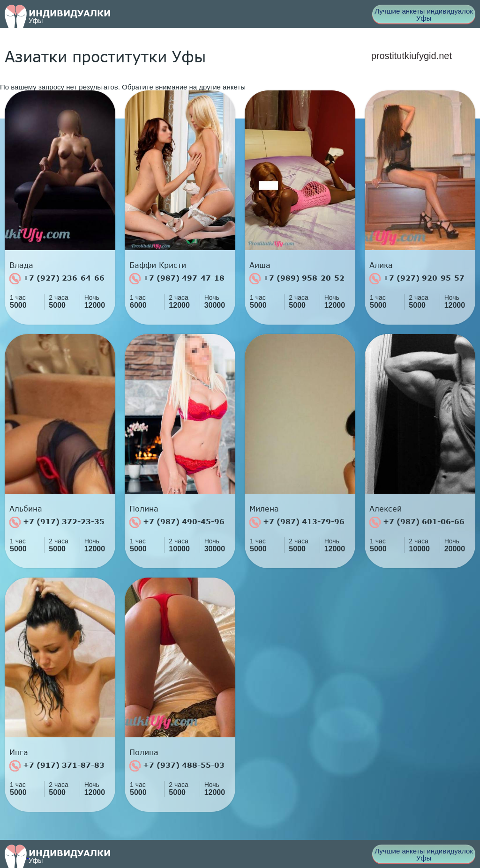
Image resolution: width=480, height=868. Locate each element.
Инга (19, 752)
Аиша (260, 265)
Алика (381, 265)
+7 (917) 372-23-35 (57, 522)
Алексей (386, 509)
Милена (264, 509)
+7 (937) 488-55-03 (177, 766)
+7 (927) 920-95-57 (417, 279)
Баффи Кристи (158, 265)
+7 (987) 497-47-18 (177, 279)
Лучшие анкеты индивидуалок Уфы (424, 15)
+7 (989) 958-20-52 (297, 279)
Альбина (26, 509)
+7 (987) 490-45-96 (177, 522)
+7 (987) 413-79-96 (297, 522)
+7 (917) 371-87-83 (57, 766)
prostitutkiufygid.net (412, 56)
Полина (144, 509)
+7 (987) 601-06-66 (417, 522)
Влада (21, 265)
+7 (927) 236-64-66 (57, 279)
